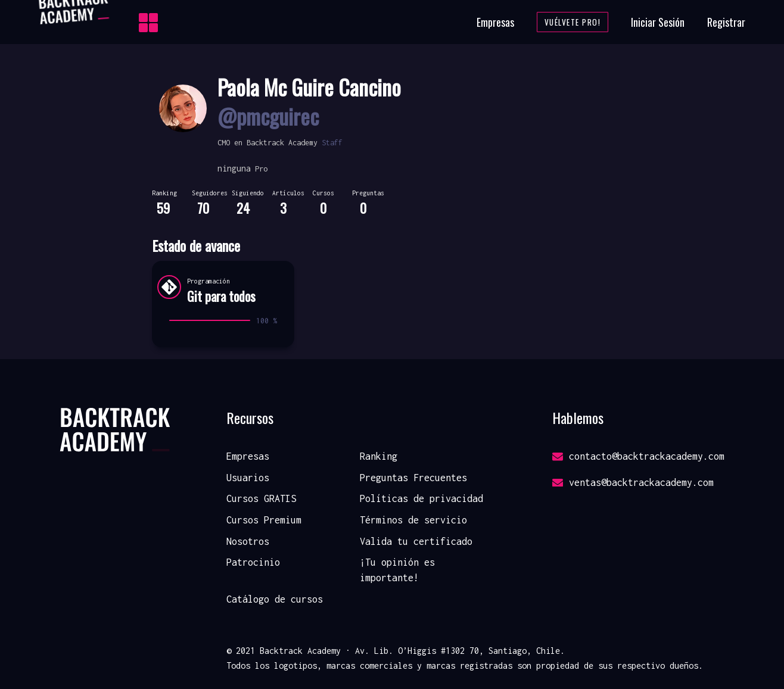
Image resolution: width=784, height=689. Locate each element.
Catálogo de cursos (275, 599)
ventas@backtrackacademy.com (633, 482)
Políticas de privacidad (421, 498)
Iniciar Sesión (658, 22)
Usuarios (248, 478)
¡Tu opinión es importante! (397, 570)
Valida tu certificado (416, 541)
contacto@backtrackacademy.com (638, 456)
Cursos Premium (264, 520)
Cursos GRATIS (261, 498)
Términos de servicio (413, 520)
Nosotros (248, 541)
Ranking (379, 456)
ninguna (234, 168)
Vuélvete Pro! (573, 22)
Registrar (726, 22)
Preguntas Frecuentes (413, 478)
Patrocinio (253, 562)
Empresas (495, 22)
